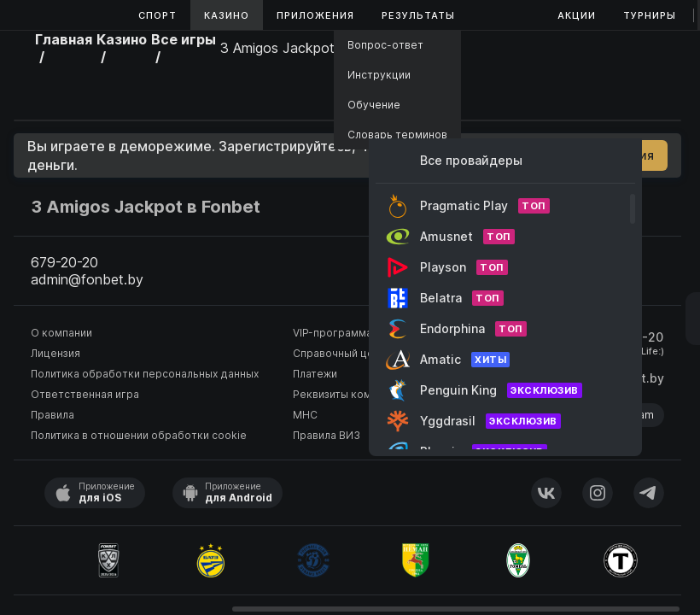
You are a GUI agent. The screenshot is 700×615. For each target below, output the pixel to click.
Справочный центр (342, 353)
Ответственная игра (85, 394)
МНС (305, 415)
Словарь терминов (397, 135)
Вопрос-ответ (385, 45)
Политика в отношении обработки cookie (139, 435)
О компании (61, 333)
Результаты (418, 15)
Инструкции (379, 75)
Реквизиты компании (347, 394)
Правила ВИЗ (327, 435)
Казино (227, 15)
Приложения (315, 15)
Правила (52, 415)
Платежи (315, 374)
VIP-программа (332, 333)
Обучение (374, 105)
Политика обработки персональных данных (145, 374)
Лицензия (55, 353)
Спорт (157, 15)
